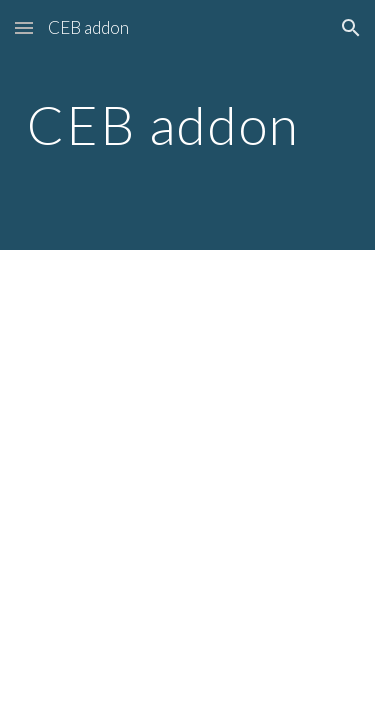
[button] (24, 27)
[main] (188, 124)
